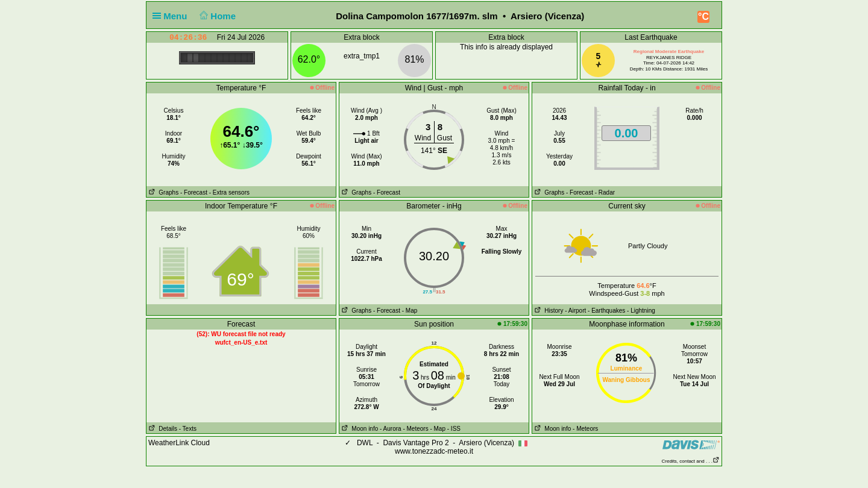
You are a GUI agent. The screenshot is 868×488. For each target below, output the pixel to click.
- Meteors (415, 429)
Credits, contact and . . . (691, 461)
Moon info (359, 429)
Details (162, 429)
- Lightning (641, 311)
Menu (172, 16)
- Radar (605, 192)
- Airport (575, 311)
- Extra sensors (229, 192)
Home (217, 16)
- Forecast (194, 192)
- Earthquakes (606, 311)
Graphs (162, 192)
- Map (410, 311)
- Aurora (391, 429)
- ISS (454, 429)
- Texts (188, 429)
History (548, 311)
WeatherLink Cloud (179, 443)
